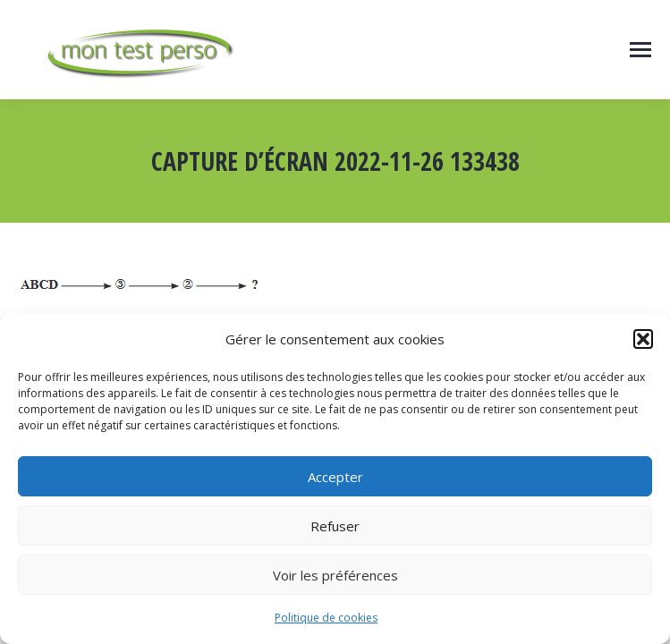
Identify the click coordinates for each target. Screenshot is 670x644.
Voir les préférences (335, 575)
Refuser (335, 526)
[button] (643, 339)
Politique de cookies (326, 618)
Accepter (335, 477)
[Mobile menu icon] (640, 50)
